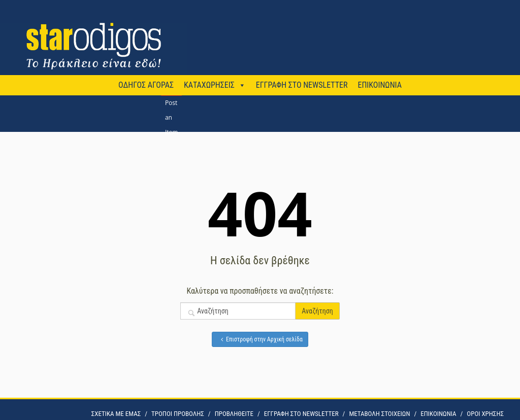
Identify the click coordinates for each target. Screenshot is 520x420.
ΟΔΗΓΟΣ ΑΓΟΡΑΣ (146, 85)
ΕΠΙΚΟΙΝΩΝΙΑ (379, 85)
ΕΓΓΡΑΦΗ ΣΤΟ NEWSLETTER (302, 85)
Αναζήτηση (317, 311)
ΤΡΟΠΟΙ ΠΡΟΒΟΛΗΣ (178, 414)
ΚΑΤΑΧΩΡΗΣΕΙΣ (209, 85)
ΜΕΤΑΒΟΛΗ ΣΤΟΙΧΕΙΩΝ (379, 414)
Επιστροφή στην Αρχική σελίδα (260, 339)
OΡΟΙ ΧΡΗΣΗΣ (485, 414)
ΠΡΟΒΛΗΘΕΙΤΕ (234, 414)
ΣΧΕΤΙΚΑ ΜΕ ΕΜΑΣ (116, 414)
